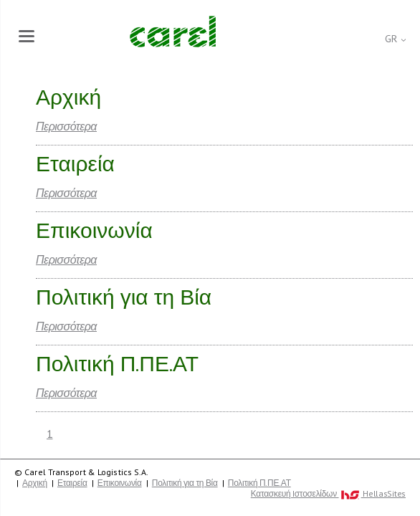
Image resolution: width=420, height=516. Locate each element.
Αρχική (35, 483)
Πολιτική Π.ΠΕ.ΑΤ (259, 483)
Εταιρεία (72, 483)
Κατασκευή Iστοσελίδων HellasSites (328, 494)
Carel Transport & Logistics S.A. (173, 32)
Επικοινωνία (120, 483)
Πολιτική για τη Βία (185, 483)
